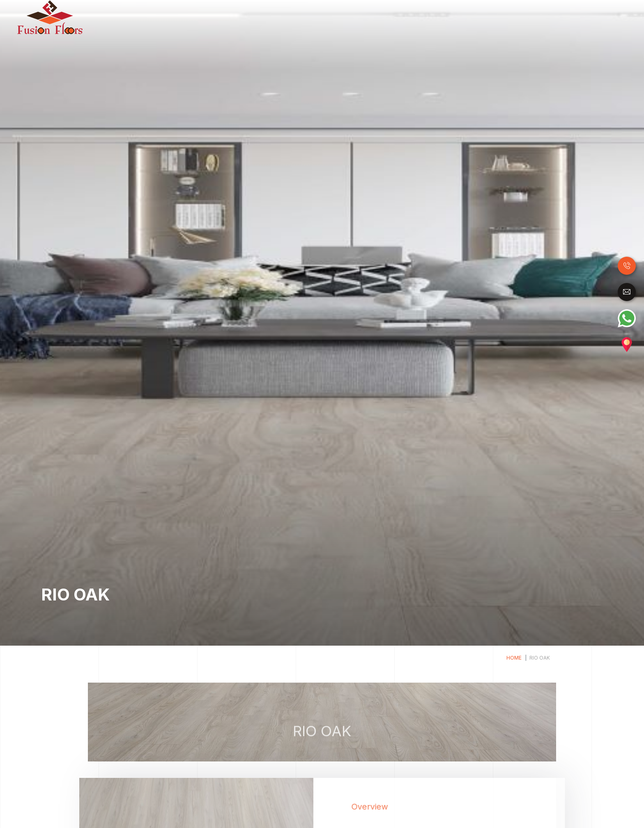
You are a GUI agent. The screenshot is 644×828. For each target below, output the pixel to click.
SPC (454, 16)
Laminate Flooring (347, 16)
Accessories (603, 16)
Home (281, 17)
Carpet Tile (558, 16)
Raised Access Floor (501, 16)
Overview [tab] (388, 807)
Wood (302, 16)
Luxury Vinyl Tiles (412, 16)
